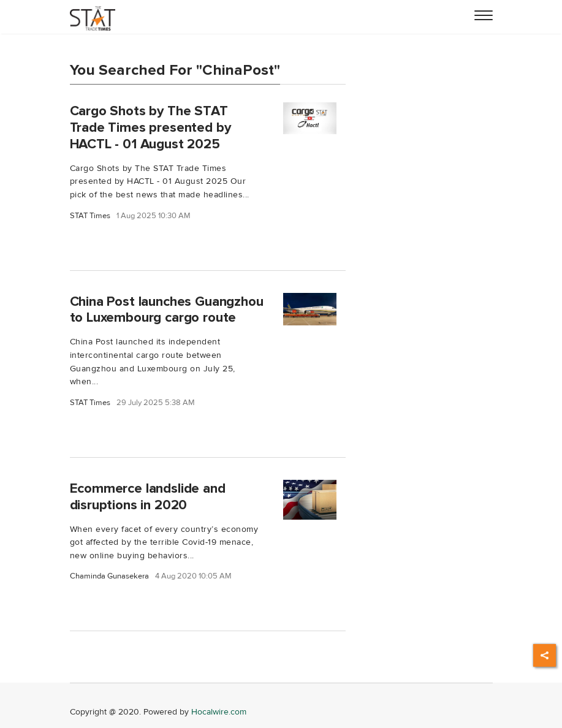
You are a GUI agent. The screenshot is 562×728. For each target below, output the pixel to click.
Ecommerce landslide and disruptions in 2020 (148, 497)
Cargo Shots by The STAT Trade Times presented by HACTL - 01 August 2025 (150, 127)
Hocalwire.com (219, 712)
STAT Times (90, 216)
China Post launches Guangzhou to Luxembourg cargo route (167, 310)
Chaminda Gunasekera (109, 576)
